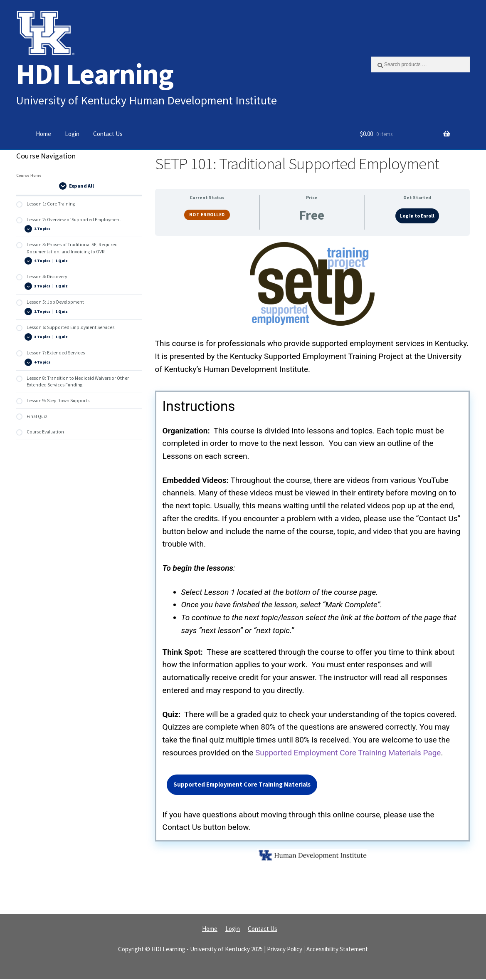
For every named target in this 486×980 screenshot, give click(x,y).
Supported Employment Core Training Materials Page (348, 753)
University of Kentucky (220, 950)
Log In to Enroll (417, 216)
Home (43, 134)
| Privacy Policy (283, 950)
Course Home (29, 175)
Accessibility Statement (337, 950)
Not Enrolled (207, 215)
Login (72, 134)
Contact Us (108, 134)
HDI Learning (95, 74)
